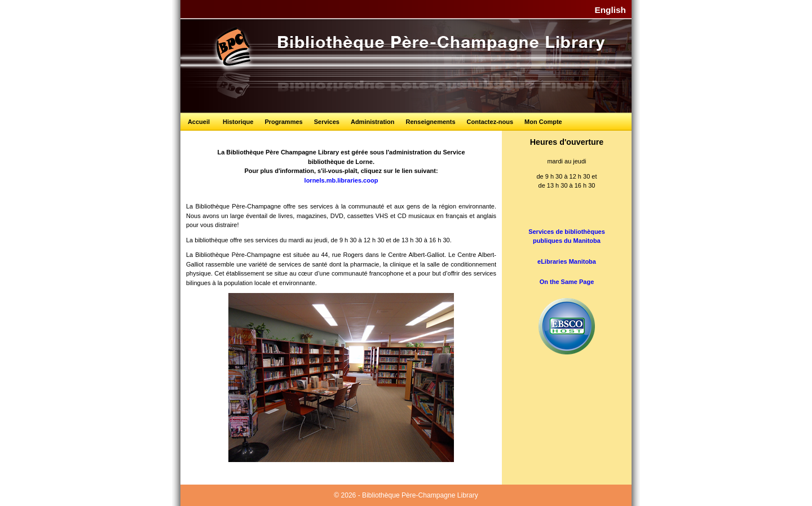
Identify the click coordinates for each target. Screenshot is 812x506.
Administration (373, 122)
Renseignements (431, 122)
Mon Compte (543, 122)
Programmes (283, 122)
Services (327, 122)
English (610, 10)
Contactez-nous (490, 122)
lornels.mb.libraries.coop (341, 180)
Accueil (199, 122)
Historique (238, 122)
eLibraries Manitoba (567, 261)
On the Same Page (567, 282)
